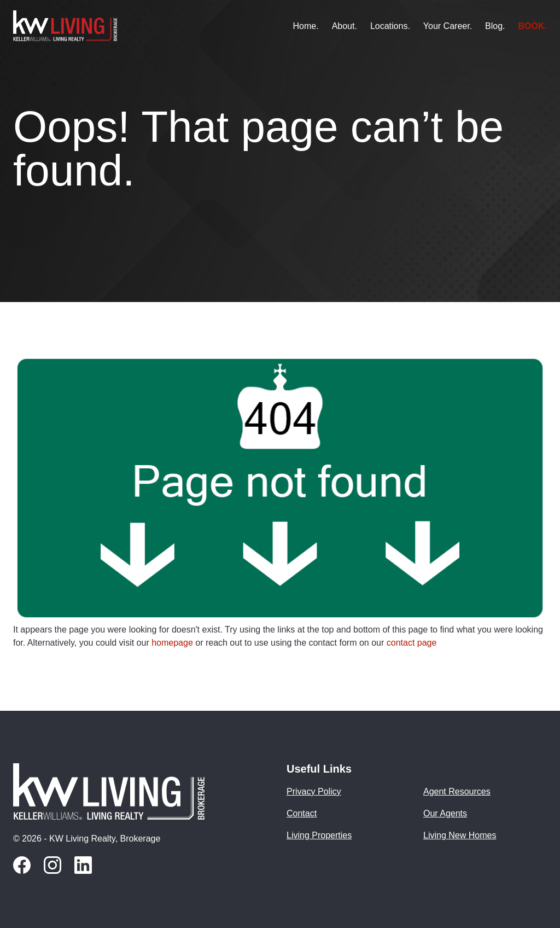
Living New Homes (460, 836)
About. (345, 26)
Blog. (495, 26)
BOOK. (533, 26)
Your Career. (448, 26)
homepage (172, 643)
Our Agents (445, 814)
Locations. (390, 26)
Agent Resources (457, 792)
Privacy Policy (314, 792)
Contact (302, 814)
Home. (306, 26)
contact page (412, 643)
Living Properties (319, 836)
